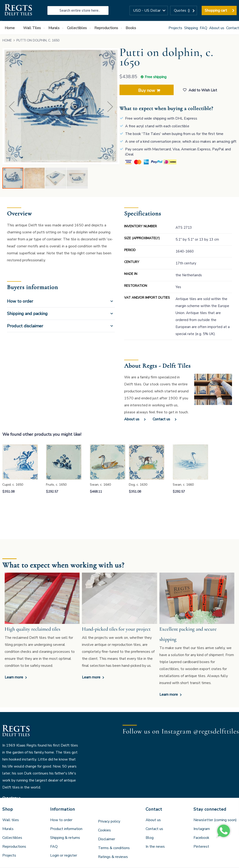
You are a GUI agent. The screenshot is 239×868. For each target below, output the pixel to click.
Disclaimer (107, 839)
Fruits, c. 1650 (56, 485)
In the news (155, 847)
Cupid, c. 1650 (13, 485)
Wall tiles (11, 820)
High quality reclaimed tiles (32, 629)
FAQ (204, 28)
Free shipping (156, 77)
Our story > (12, 798)
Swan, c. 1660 (183, 485)
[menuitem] (11, 28)
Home (7, 40)
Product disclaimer (25, 326)
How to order (20, 301)
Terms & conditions (114, 848)
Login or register (64, 855)
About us (217, 28)
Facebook (201, 838)
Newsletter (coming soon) (215, 820)
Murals (8, 829)
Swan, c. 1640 (100, 485)
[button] (149, 10)
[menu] (119, 28)
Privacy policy (109, 821)
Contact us (161, 419)
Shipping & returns (65, 838)
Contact (233, 28)
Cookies (104, 830)
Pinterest (201, 847)
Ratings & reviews (113, 857)
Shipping (191, 28)
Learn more (14, 677)
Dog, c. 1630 (138, 485)
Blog (150, 838)
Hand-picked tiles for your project (116, 629)
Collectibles (12, 838)
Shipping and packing (27, 314)
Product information (66, 829)
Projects (175, 28)
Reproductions (14, 847)
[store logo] (18, 10)
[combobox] (78, 10)
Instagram (202, 829)
